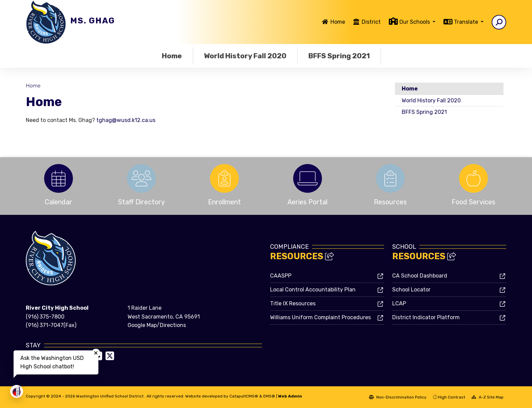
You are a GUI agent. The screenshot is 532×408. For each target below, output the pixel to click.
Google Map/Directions (157, 325)
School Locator (411, 290)
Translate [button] (467, 22)
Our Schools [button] (415, 22)
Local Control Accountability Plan (313, 290)
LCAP (399, 303)
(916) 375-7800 (45, 317)
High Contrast (452, 397)
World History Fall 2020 (245, 56)
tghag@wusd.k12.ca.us (126, 120)
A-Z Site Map (488, 397)
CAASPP (281, 276)
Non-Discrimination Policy (398, 397)
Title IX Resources (293, 303)
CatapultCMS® (244, 396)
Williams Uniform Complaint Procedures (320, 317)
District (371, 22)
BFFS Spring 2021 (339, 56)
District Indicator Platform (426, 317)
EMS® (269, 396)
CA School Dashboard (420, 276)
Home (338, 22)
